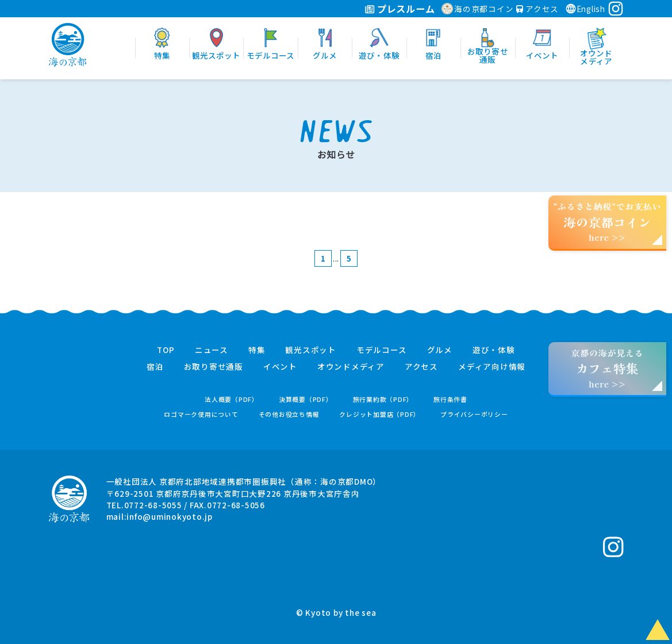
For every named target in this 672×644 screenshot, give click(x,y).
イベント (280, 367)
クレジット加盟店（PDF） (380, 414)
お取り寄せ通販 (214, 367)
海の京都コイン (477, 9)
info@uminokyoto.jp (170, 516)
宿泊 (155, 367)
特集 (257, 350)
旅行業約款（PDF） (383, 399)
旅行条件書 (450, 399)
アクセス (537, 9)
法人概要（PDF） (232, 399)
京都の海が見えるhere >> (607, 368)
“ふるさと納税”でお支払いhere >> (608, 222)
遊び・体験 (494, 350)
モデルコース (382, 350)
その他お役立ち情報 (289, 414)
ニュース (212, 350)
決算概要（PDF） (306, 399)
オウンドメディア (351, 367)
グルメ (440, 350)
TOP (166, 350)
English (585, 9)
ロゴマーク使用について (201, 414)
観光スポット (311, 350)
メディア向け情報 (492, 367)
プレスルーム (400, 9)
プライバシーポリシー (474, 414)
